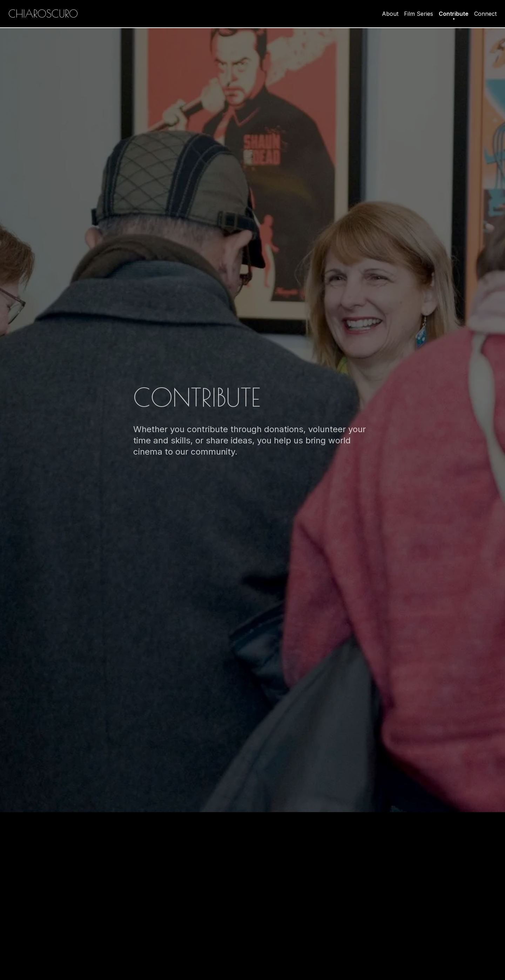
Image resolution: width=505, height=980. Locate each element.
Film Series (419, 14)
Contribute (454, 14)
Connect (485, 14)
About (390, 14)
